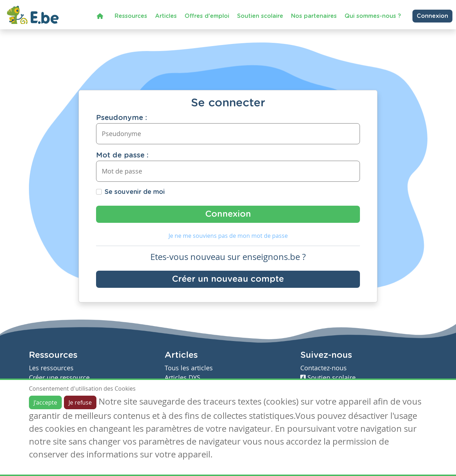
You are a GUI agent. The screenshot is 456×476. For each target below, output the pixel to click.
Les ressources (51, 368)
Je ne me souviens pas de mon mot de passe (228, 236)
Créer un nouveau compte (228, 279)
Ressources (131, 16)
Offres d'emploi (207, 16)
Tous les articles (189, 368)
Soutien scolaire (260, 16)
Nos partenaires (314, 16)
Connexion (432, 16)
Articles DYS (182, 378)
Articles (166, 16)
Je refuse (80, 402)
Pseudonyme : (122, 118)
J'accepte (45, 402)
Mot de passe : (122, 155)
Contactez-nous (324, 368)
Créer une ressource (59, 378)
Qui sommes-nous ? (373, 16)
